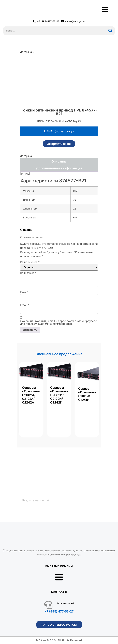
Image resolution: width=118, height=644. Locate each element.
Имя (24, 292)
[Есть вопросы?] (48, 605)
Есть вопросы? (65, 603)
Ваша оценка (30, 262)
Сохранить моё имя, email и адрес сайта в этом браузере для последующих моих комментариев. (59, 322)
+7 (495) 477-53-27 (59, 611)
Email (25, 305)
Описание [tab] (59, 161)
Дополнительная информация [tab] (59, 168)
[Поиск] (110, 31)
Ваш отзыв (28, 273)
